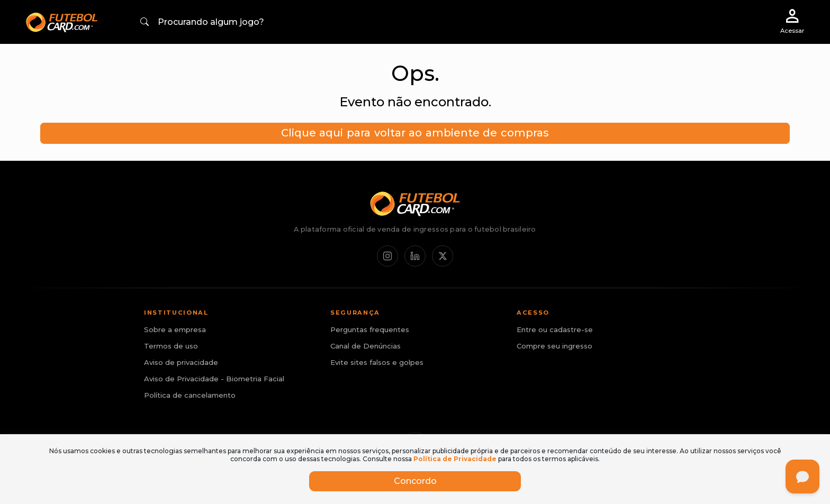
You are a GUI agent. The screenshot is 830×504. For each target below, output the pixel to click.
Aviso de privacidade (181, 362)
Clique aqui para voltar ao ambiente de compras (415, 133)
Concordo (415, 481)
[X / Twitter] (443, 256)
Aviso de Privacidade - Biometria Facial (214, 379)
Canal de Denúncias (366, 346)
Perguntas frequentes (370, 329)
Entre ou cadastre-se (555, 329)
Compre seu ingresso (554, 346)
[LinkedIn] (415, 256)
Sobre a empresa (175, 329)
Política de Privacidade (455, 459)
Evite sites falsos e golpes (377, 362)
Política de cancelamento (190, 395)
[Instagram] (387, 256)
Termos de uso (171, 346)
